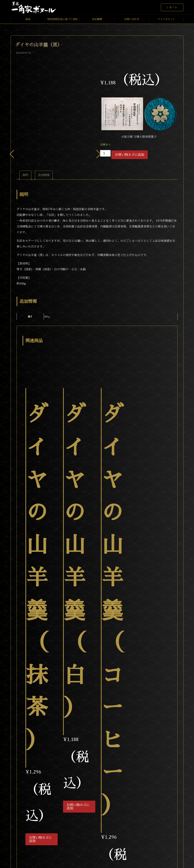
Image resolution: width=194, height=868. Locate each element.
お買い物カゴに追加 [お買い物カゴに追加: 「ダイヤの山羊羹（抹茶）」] (40, 839)
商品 (28, 19)
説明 (25, 175)
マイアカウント (166, 19)
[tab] (25, 175)
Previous (14, 154)
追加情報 (44, 175)
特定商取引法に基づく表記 (63, 19)
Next (97, 154)
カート (173, 7)
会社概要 (97, 19)
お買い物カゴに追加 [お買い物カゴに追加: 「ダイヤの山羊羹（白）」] (78, 807)
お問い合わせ (132, 19)
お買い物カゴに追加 (130, 155)
